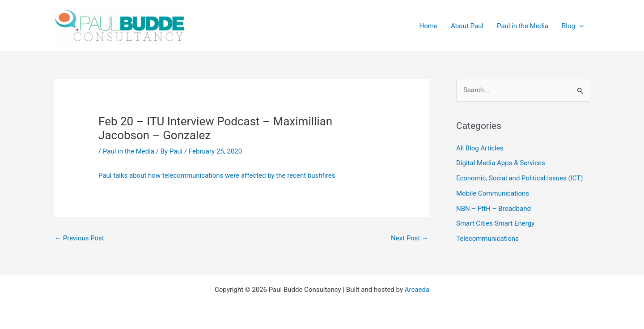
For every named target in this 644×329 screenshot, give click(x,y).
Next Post (410, 238)
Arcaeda (417, 290)
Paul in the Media (129, 151)
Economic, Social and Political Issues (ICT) (519, 178)
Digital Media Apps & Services (501, 163)
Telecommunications (487, 239)
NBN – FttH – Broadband (494, 209)
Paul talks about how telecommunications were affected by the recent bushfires (217, 175)
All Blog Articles (480, 148)
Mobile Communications (493, 193)
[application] (579, 26)
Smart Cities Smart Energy (495, 223)
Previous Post (79, 238)
